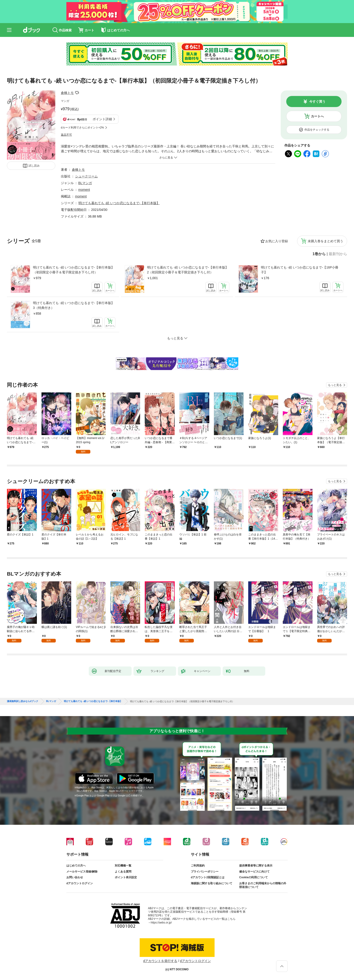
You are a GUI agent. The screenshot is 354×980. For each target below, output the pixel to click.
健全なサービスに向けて (254, 872)
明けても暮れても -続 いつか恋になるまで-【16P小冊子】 (300, 270)
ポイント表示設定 (126, 877)
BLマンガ (85, 183)
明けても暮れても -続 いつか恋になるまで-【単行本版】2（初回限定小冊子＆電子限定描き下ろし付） (188, 270)
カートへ (317, 116)
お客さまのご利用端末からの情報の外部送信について (263, 885)
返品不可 (66, 135)
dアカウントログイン (80, 883)
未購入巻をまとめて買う (325, 241)
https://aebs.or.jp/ (161, 923)
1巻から (319, 254)
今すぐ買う (317, 102)
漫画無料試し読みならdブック (23, 701)
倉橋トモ (67, 93)
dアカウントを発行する (160, 961)
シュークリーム (86, 176)
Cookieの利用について (254, 877)
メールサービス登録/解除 (82, 872)
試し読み (34, 166)
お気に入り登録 (277, 241)
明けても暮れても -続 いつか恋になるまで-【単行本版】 (119, 203)
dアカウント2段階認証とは (208, 877)
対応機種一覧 (123, 866)
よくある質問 (123, 872)
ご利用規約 (198, 866)
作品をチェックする (317, 130)
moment (84, 190)
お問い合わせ (75, 877)
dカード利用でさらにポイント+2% (82, 128)
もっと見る (335, 385)
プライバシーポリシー (205, 872)
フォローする (77, 93)
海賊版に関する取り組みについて (212, 883)
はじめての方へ (76, 866)
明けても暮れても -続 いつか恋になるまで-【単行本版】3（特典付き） (74, 305)
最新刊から (338, 254)
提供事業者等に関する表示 (256, 866)
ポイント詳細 (102, 119)
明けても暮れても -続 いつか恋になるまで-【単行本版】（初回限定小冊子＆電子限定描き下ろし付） (74, 270)
